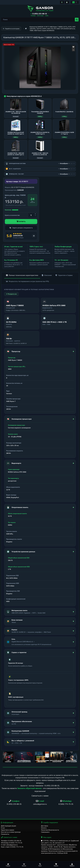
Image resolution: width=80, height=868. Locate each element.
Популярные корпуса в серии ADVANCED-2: (24, 96)
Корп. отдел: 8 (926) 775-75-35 (12, 847)
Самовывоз (45, 832)
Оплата (44, 828)
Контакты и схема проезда (11, 832)
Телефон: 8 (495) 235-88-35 (11, 841)
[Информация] (62, 2)
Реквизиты (5, 834)
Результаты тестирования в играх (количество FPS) (28, 281)
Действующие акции (9, 826)
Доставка (45, 826)
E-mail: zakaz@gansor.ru (9, 845)
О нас (3, 828)
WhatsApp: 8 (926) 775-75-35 (12, 843)
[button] (40, 14)
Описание (47, 275)
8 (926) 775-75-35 (66, 804)
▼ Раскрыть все (11, 294)
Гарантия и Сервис (64, 275)
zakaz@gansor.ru (40, 804)
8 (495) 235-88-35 (52, 786)
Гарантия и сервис (8, 830)
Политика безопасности (50, 830)
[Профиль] (72, 865)
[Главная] (8, 865)
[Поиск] (40, 865)
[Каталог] (24, 865)
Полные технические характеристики (22, 275)
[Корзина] (56, 865)
